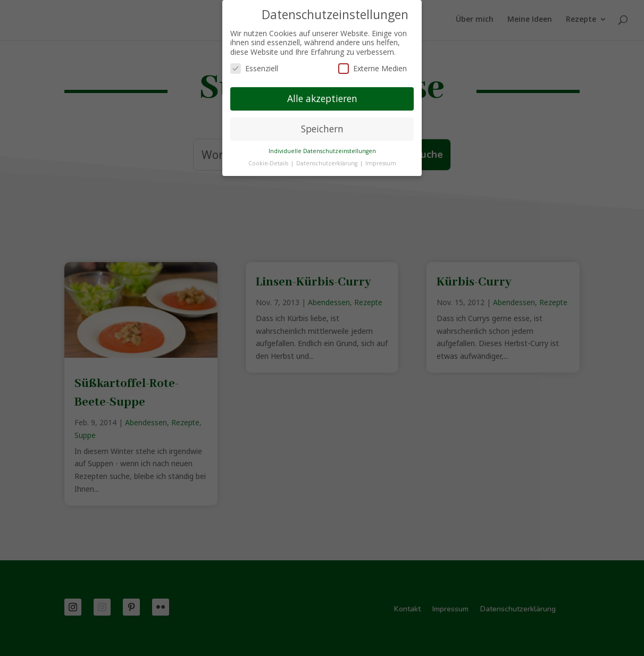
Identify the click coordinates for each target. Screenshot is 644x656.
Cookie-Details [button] (269, 163)
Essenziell (254, 68)
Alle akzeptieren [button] (322, 98)
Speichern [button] (322, 129)
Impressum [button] (381, 163)
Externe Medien (373, 68)
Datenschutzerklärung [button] (328, 163)
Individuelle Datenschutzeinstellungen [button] (322, 151)
